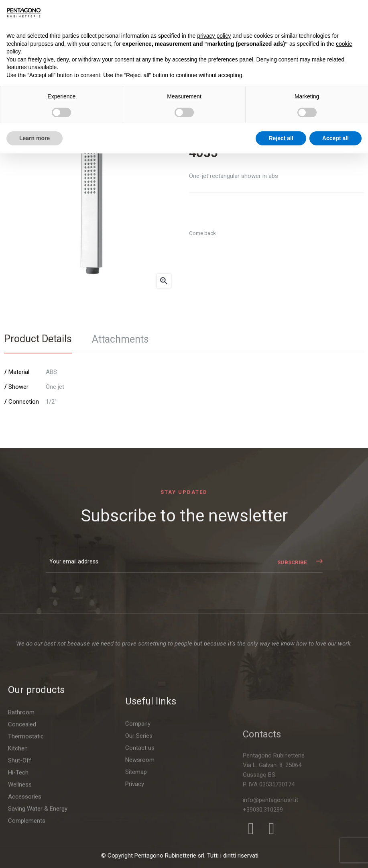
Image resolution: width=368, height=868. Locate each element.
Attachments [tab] (120, 339)
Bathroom (21, 794)
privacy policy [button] (214, 36)
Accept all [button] (335, 138)
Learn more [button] (35, 138)
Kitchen (18, 831)
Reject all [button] (281, 138)
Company (138, 837)
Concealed (22, 807)
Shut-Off (20, 843)
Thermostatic (26, 819)
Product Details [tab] (38, 339)
